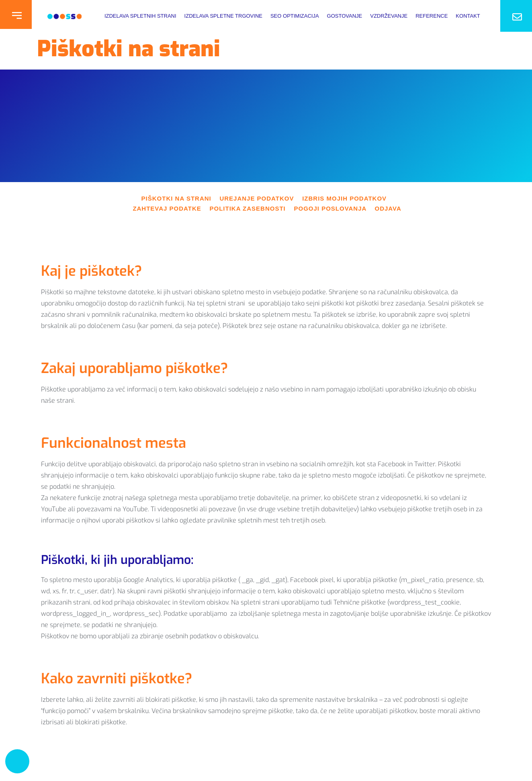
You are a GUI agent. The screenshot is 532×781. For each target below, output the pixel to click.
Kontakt (468, 16)
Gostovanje (345, 16)
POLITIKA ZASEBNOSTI (252, 208)
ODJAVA (388, 208)
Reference (432, 16)
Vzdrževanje (389, 16)
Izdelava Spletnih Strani (140, 16)
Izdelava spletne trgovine (223, 16)
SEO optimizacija (295, 16)
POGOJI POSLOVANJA (334, 208)
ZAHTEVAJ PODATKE (171, 208)
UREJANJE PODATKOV (261, 198)
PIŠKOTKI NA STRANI (181, 198)
